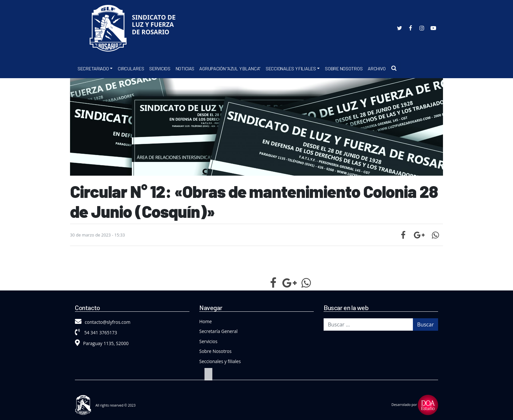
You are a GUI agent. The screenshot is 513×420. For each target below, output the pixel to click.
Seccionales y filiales (220, 361)
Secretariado (93, 69)
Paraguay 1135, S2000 (102, 343)
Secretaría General (218, 331)
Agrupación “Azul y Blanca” (230, 69)
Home (205, 321)
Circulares (131, 69)
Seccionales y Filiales (291, 69)
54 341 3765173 (96, 332)
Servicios (160, 69)
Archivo (377, 69)
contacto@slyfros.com (103, 322)
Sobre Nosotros (344, 69)
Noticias (185, 69)
